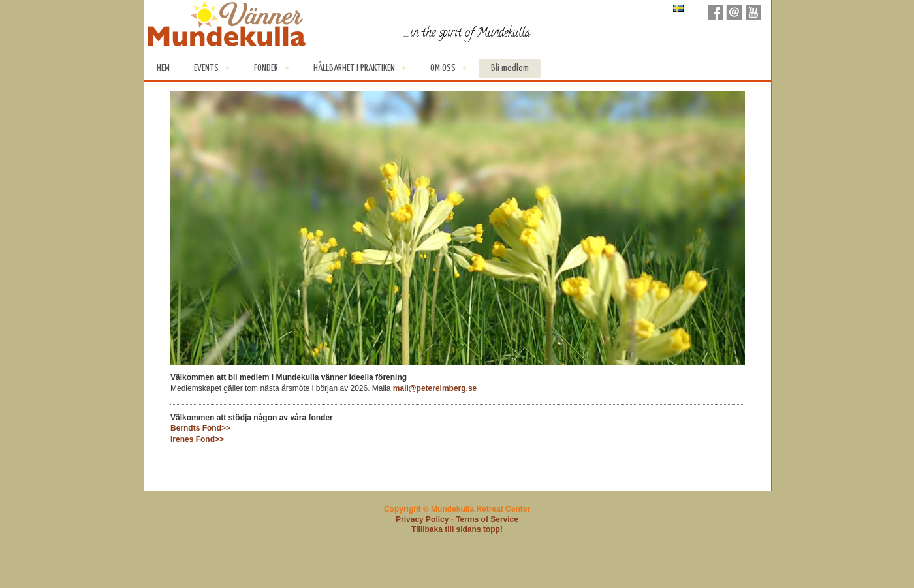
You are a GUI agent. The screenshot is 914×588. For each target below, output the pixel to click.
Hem (163, 68)
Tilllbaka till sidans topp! (457, 529)
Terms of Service (487, 519)
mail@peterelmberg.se (435, 388)
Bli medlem (510, 68)
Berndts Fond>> (200, 428)
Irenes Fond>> (197, 439)
